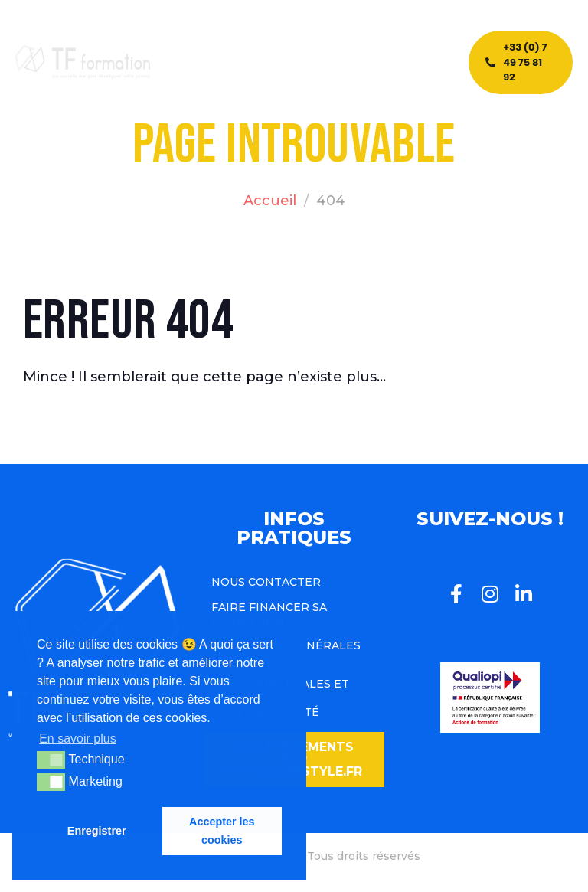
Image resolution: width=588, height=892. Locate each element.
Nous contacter (266, 582)
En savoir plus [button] (78, 738)
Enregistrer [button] (97, 831)
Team (320, 53)
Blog (277, 53)
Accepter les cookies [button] (222, 831)
